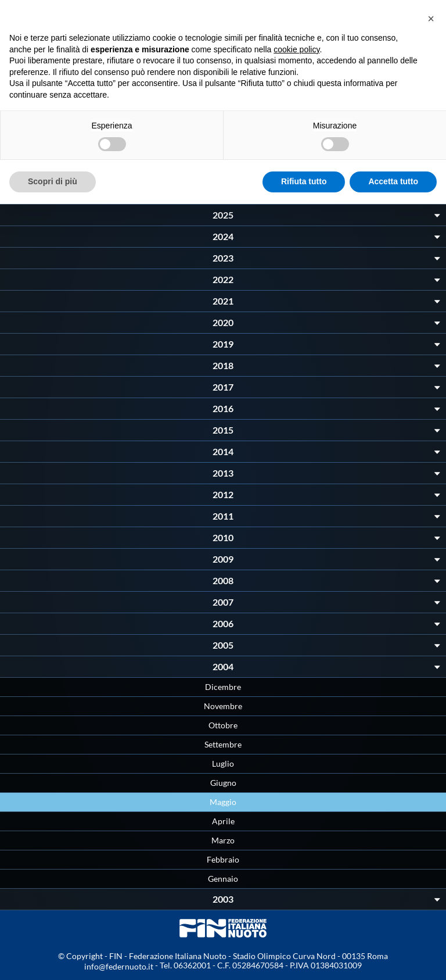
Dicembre (223, 687)
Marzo (223, 840)
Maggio (223, 802)
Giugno (223, 783)
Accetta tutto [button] (393, 181)
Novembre (223, 706)
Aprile (223, 821)
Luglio (223, 763)
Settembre (223, 744)
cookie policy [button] (296, 49)
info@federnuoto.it (119, 966)
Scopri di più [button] (53, 181)
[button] (431, 19)
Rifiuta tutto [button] (304, 181)
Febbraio (223, 859)
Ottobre (223, 725)
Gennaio (223, 879)
